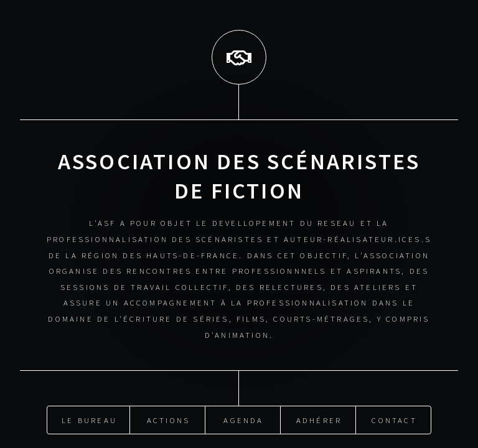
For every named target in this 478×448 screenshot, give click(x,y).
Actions (168, 418)
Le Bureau (89, 418)
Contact (394, 418)
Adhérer (319, 418)
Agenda (243, 418)
